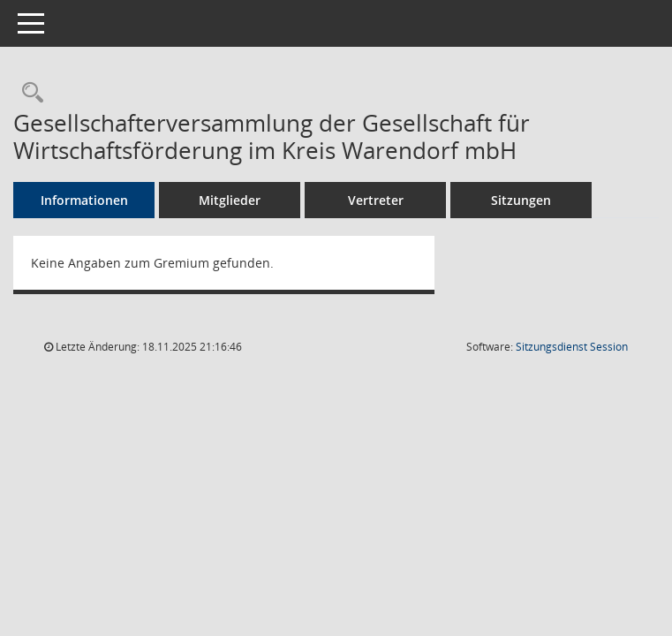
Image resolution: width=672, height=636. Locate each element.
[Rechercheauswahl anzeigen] (28, 93)
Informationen (84, 200)
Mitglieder (230, 200)
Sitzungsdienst (572, 347)
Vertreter (376, 200)
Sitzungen (521, 200)
